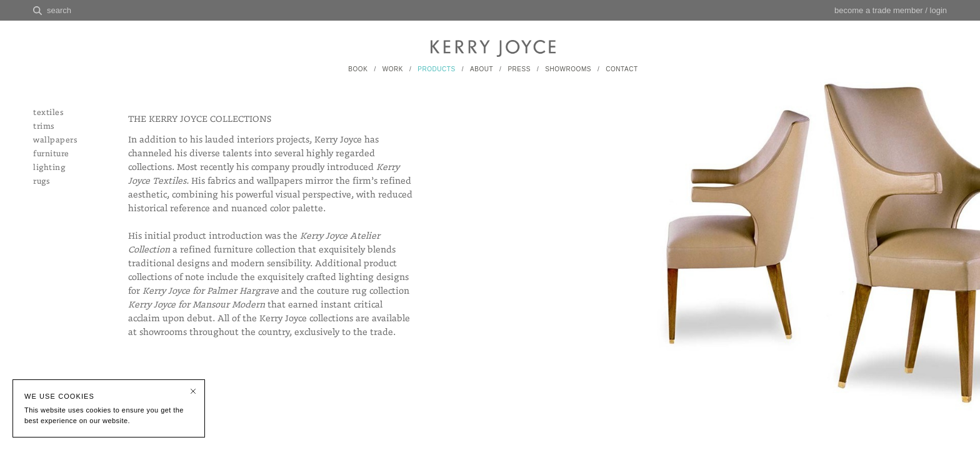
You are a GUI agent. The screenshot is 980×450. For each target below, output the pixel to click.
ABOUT (482, 69)
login (938, 10)
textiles (48, 113)
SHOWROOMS (568, 69)
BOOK (358, 69)
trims (44, 127)
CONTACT (622, 69)
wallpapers (55, 140)
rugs (41, 182)
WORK (393, 69)
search (59, 10)
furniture (51, 154)
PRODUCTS (436, 69)
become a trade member (879, 10)
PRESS (519, 69)
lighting (49, 168)
